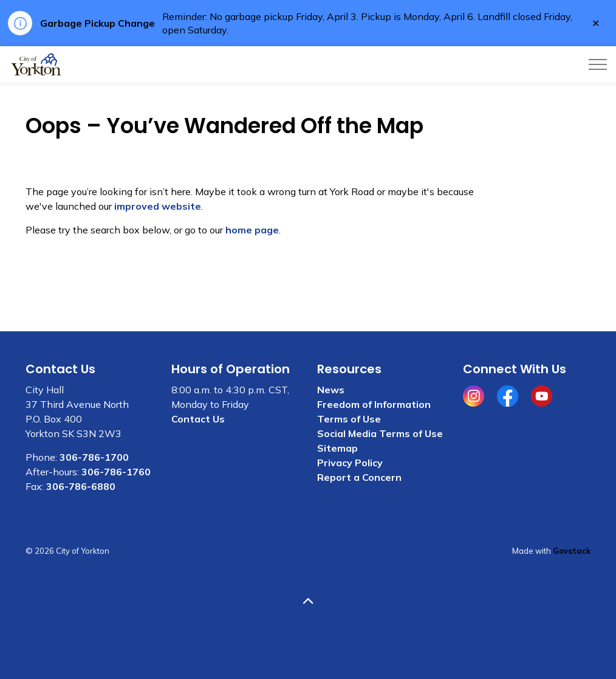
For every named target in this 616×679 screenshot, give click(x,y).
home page (252, 230)
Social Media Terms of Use (380, 433)
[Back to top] (308, 601)
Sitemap (337, 448)
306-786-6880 (81, 486)
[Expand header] (598, 64)
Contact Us (198, 419)
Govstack (572, 551)
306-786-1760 (116, 472)
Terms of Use (349, 419)
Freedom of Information (374, 404)
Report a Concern (359, 477)
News (331, 390)
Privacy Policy (350, 463)
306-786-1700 (94, 457)
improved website (158, 206)
